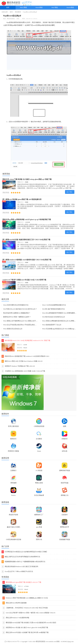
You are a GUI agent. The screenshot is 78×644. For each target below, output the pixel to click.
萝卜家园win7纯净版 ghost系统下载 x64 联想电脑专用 (22, 199)
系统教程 (18, 12)
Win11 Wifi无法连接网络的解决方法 (54, 305)
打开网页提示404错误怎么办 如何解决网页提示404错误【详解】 (25, 552)
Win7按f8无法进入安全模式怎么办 (54, 317)
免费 (23, 22)
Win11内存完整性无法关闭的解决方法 (16, 305)
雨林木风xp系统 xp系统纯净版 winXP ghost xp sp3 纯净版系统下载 (27, 219)
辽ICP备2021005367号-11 (13, 642)
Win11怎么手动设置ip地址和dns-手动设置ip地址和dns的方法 (23, 325)
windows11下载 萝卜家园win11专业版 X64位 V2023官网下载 (24, 280)
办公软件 (27, 22)
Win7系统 (55, 8)
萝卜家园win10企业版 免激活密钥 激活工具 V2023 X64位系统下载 (26, 240)
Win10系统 (39, 8)
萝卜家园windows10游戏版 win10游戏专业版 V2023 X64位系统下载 (27, 260)
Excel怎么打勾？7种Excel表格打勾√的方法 (17, 572)
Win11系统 (23, 8)
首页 (8, 8)
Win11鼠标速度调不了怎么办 (52, 325)
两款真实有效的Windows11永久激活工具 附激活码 (20, 567)
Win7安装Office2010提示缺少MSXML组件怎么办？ (20, 309)
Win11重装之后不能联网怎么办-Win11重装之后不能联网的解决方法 (26, 321)
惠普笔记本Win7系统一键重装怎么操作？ (17, 317)
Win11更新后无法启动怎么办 (13, 329)
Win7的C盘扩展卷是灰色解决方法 (53, 309)
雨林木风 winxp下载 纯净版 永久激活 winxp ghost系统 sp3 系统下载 (27, 179)
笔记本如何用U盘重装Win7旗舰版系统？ (17, 313)
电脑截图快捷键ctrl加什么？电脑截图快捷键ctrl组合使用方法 (23, 562)
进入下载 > (70, 192)
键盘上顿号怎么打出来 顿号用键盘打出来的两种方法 (21, 557)
